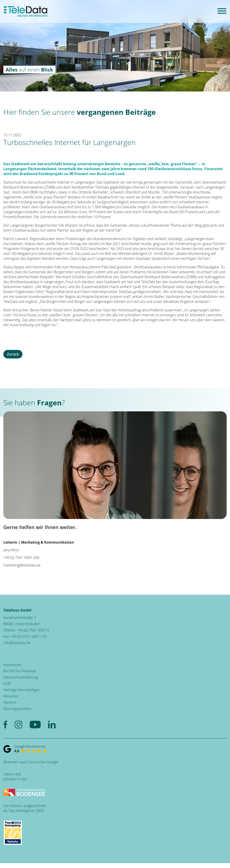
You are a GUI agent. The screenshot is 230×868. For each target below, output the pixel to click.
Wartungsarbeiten (18, 709)
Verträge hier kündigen (22, 690)
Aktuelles (11, 696)
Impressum (12, 665)
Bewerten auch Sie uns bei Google (31, 762)
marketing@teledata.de (22, 565)
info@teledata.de (17, 643)
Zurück (13, 354)
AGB (7, 684)
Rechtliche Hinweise (20, 671)
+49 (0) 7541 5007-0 (33, 630)
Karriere (10, 702)
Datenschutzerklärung (21, 677)
